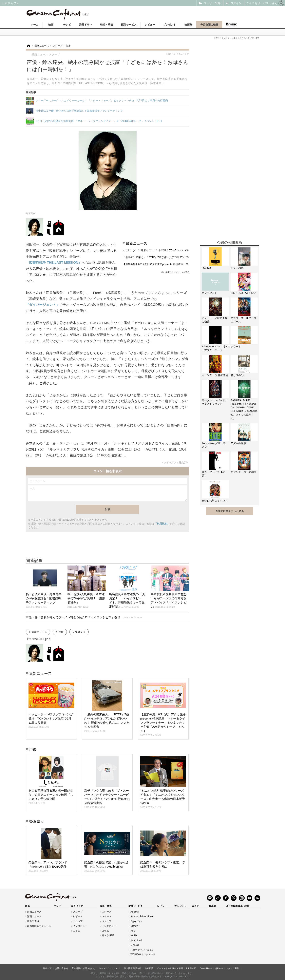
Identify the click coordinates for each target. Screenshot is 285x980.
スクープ (78, 912)
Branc (231, 25)
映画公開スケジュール (39, 926)
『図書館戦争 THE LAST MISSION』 (54, 263)
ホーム (35, 25)
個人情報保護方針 (133, 968)
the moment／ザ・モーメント (215, 445)
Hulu (133, 931)
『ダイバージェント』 (43, 305)
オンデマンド (209, 293)
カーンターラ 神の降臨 (215, 375)
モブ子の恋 (237, 268)
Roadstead (136, 940)
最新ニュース (137, 243)
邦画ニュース (34, 912)
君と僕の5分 (238, 375)
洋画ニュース (34, 916)
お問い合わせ (62, 968)
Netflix (134, 935)
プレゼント (170, 25)
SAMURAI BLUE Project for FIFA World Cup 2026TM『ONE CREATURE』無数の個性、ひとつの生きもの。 (244, 409)
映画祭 (188, 25)
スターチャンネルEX (142, 950)
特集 (247, 906)
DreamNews (206, 968)
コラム (77, 931)
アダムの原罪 (238, 443)
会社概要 (149, 968)
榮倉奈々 (80, 632)
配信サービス (129, 25)
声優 (61, 632)
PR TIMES (191, 968)
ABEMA (135, 912)
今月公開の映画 (209, 25)
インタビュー (80, 926)
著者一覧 (47, 968)
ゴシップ (78, 921)
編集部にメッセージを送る (177, 272)
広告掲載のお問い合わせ (83, 968)
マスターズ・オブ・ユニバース (243, 320)
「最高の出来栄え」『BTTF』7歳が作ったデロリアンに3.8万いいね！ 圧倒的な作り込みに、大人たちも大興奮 (187, 257)
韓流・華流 (107, 25)
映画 (51, 25)
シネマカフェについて (110, 968)
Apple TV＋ (136, 921)
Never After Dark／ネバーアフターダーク (215, 348)
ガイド (195, 906)
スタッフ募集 (233, 968)
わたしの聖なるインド (215, 501)
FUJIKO (206, 268)
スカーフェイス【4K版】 (214, 474)
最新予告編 (33, 921)
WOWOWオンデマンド (143, 954)
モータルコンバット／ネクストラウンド (215, 402)
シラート (236, 346)
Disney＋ (135, 926)
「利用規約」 (162, 524)
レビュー (150, 25)
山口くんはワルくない (243, 293)
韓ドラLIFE (108, 935)
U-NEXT (135, 945)
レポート (78, 916)
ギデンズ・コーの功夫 (243, 472)
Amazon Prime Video (142, 916)
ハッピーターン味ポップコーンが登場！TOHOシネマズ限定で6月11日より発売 (168, 250)
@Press (219, 968)
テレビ (67, 25)
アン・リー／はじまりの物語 (215, 320)
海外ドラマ (86, 25)
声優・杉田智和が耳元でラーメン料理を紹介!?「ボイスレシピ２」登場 (84, 617)
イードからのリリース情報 (170, 968)
